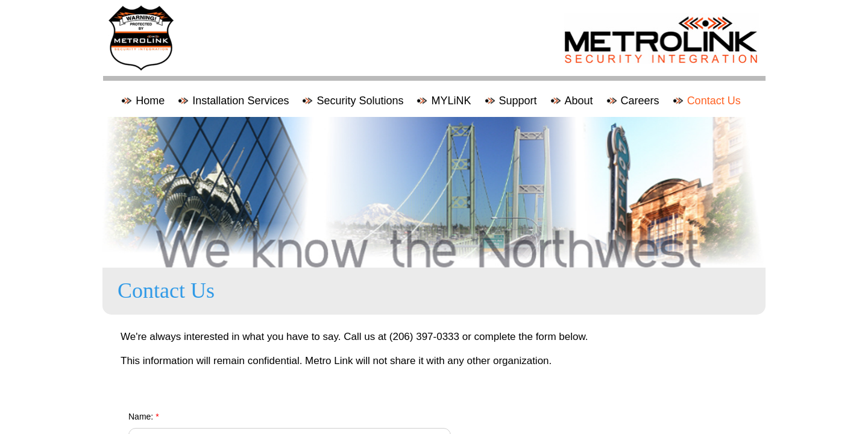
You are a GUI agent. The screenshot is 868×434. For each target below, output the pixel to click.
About (579, 101)
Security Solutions (360, 101)
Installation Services (241, 101)
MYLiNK (451, 101)
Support (518, 101)
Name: (144, 417)
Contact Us (714, 101)
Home (150, 101)
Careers (640, 101)
